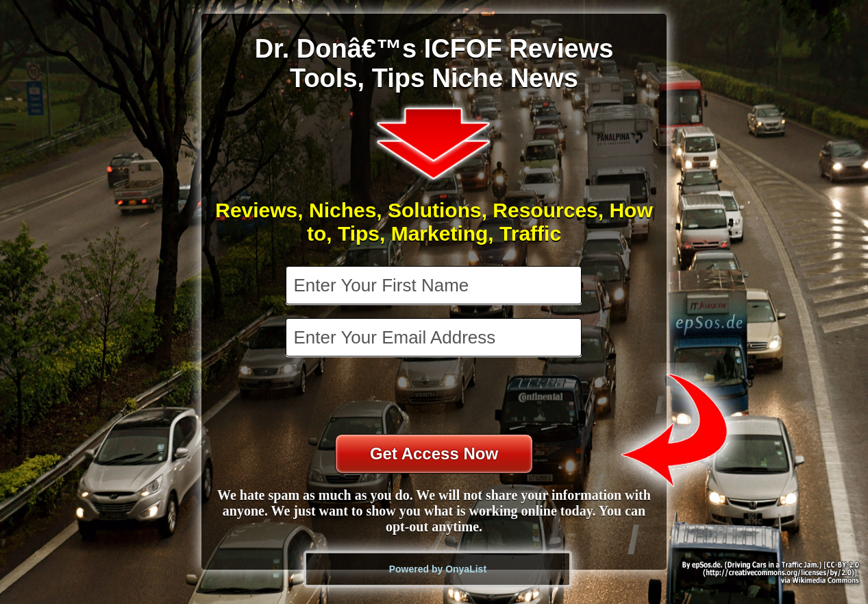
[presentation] (435, 397)
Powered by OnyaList (438, 569)
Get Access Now (434, 454)
